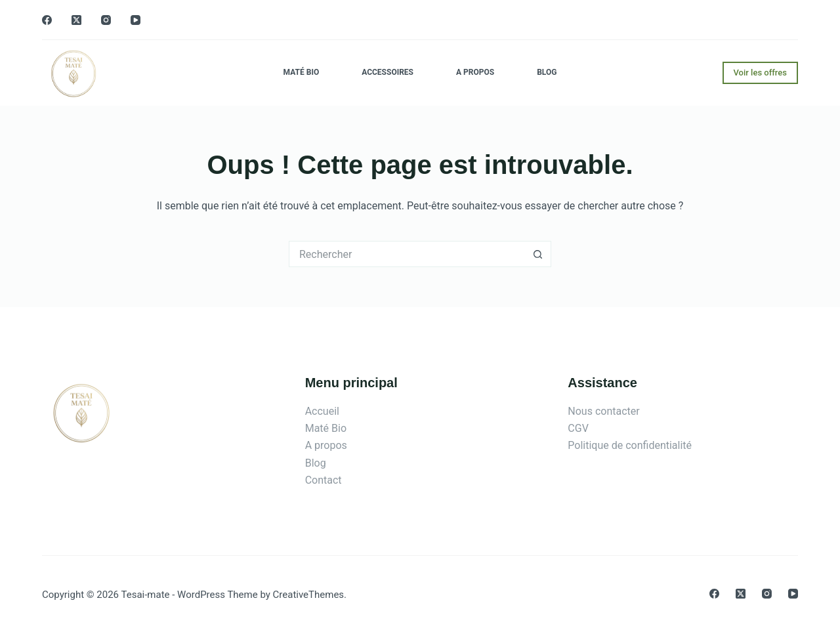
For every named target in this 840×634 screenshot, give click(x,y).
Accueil (322, 411)
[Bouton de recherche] (538, 254)
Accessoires (388, 72)
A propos (475, 72)
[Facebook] (47, 20)
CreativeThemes (309, 595)
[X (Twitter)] (76, 20)
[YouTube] (136, 20)
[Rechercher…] (407, 254)
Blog (547, 72)
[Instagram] (106, 20)
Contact (324, 480)
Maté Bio (302, 72)
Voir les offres (761, 73)
